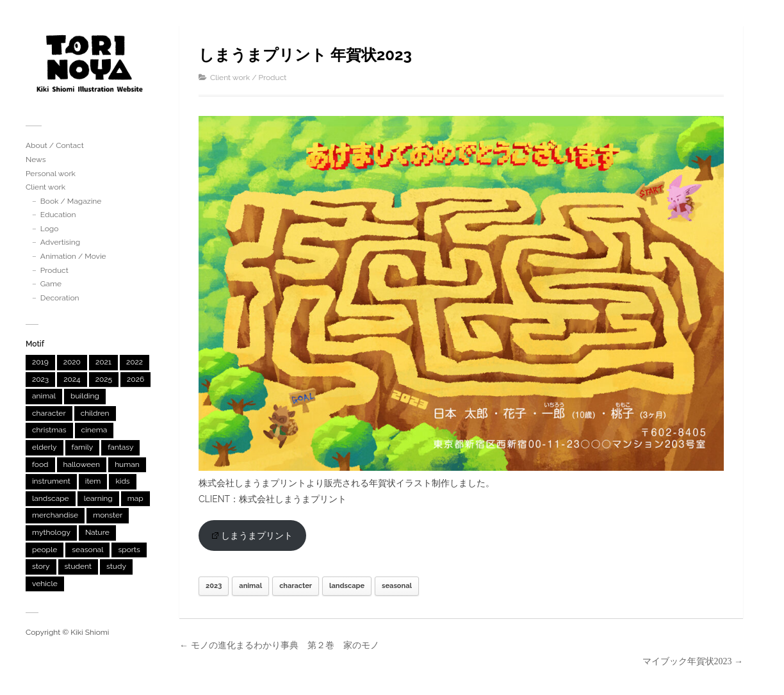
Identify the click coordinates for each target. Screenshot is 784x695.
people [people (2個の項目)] (45, 550)
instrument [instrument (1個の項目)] (51, 481)
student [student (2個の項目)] (78, 566)
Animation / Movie (73, 256)
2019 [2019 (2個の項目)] (40, 362)
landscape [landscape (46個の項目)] (51, 498)
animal (250, 586)
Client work (45, 187)
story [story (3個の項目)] (41, 566)
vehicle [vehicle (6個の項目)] (45, 584)
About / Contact (55, 145)
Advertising (60, 242)
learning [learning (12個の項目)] (98, 498)
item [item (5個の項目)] (93, 481)
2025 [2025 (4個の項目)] (104, 379)
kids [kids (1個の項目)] (122, 481)
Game (51, 284)
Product (54, 270)
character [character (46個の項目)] (49, 413)
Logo (50, 229)
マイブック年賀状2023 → (693, 661)
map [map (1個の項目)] (135, 498)
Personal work (51, 174)
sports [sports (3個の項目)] (129, 550)
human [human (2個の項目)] (127, 464)
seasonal (397, 586)
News (36, 159)
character (296, 586)
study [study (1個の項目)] (116, 566)
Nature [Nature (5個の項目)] (97, 532)
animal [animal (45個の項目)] (44, 396)
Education (58, 215)
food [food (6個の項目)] (40, 464)
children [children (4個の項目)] (95, 413)
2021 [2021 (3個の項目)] (103, 362)
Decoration (60, 298)
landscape (347, 586)
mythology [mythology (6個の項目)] (51, 532)
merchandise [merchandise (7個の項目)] (55, 515)
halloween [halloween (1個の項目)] (82, 464)
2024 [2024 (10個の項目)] (72, 379)
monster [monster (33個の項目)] (108, 515)
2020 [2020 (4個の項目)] (72, 362)
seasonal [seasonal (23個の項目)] (87, 550)
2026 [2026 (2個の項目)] (135, 379)
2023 (214, 586)
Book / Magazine (71, 201)
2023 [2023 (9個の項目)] (40, 379)
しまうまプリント (252, 536)
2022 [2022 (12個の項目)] (135, 362)
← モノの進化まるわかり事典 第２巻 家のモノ (279, 645)
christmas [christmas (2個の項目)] (49, 430)
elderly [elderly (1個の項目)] (45, 447)
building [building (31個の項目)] (85, 396)
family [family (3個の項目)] (83, 447)
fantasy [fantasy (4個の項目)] (120, 447)
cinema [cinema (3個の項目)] (94, 430)
